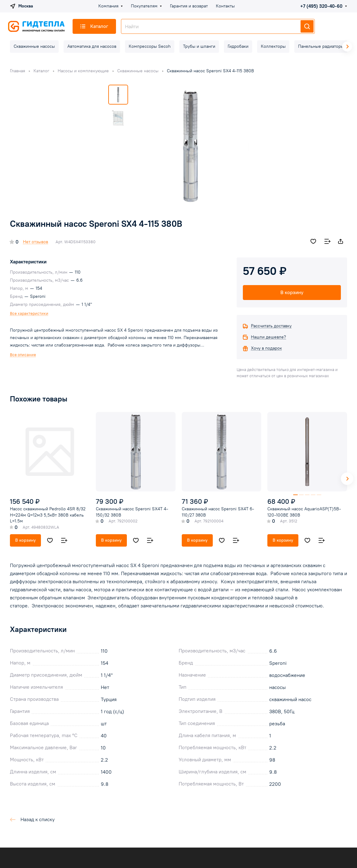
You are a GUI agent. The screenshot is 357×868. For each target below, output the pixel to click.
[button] (347, 479)
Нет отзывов (36, 242)
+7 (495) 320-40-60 (321, 6)
